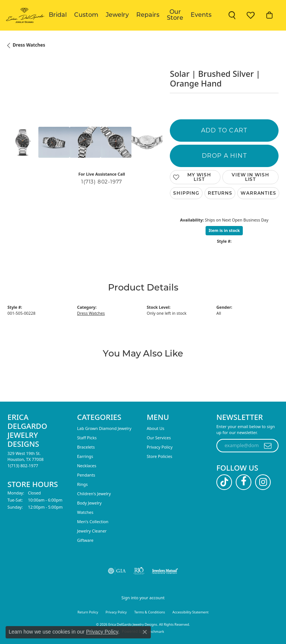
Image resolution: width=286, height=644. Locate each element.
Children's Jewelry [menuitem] (94, 494)
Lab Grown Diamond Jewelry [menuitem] (104, 428)
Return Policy (88, 612)
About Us (155, 428)
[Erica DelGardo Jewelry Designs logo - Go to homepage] (24, 15)
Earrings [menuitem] (85, 456)
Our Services (159, 438)
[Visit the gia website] (117, 571)
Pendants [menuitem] (86, 475)
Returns (220, 193)
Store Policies (160, 456)
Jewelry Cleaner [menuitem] (92, 531)
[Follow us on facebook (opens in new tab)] (244, 482)
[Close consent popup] (145, 632)
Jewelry (117, 15)
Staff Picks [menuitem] (87, 438)
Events (201, 15)
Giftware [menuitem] (85, 540)
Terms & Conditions (150, 612)
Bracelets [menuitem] (86, 447)
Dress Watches (29, 45)
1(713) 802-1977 (102, 182)
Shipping (186, 193)
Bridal (58, 15)
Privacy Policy (160, 447)
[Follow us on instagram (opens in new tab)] (263, 482)
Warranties (258, 193)
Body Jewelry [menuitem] (89, 503)
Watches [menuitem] (85, 512)
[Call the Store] (23, 466)
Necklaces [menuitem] (87, 466)
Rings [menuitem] (82, 484)
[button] (232, 15)
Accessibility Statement (190, 612)
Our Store (175, 15)
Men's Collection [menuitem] (93, 522)
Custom (86, 15)
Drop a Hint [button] (224, 156)
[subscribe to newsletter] (268, 446)
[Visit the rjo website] (139, 571)
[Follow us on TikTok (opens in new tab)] (224, 482)
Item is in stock (224, 230)
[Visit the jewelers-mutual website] (165, 571)
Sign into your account (143, 598)
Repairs (148, 15)
